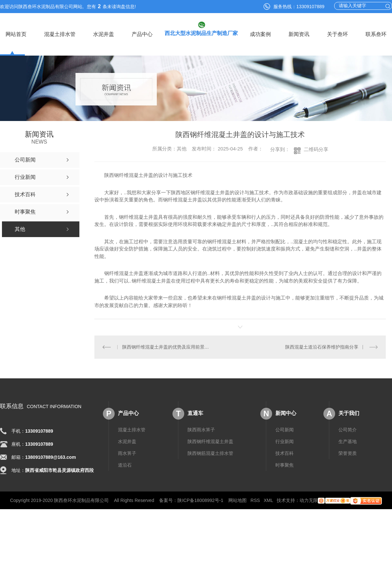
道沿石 (125, 465)
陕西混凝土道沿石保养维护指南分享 (322, 347)
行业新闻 (285, 441)
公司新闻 (285, 429)
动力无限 (309, 500)
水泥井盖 (104, 34)
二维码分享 (316, 149)
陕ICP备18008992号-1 (200, 500)
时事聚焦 (285, 465)
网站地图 (237, 500)
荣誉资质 (348, 453)
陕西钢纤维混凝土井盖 (210, 441)
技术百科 (285, 453)
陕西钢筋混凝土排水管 (210, 453)
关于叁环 (337, 34)
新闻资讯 (299, 34)
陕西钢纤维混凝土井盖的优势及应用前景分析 (167, 347)
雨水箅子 (127, 453)
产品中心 (142, 34)
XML (268, 500)
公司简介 (348, 429)
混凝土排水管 (60, 34)
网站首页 (16, 34)
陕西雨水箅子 (201, 429)
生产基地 (348, 441)
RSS (255, 500)
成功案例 (260, 34)
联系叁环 (376, 34)
